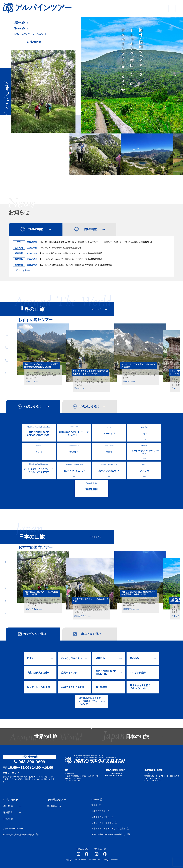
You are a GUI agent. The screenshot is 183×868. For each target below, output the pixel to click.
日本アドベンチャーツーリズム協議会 (110, 829)
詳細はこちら (34, 381)
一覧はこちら (22, 270)
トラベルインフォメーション (30, 34)
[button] (7, 77)
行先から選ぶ (33, 406)
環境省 (96, 805)
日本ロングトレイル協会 (104, 823)
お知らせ (8, 819)
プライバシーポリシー (13, 829)
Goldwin (97, 800)
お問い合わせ (34, 42)
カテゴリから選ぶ (35, 634)
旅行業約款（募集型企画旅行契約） (21, 835)
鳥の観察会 (54, 806)
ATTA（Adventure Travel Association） (111, 834)
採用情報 (8, 812)
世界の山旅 (21, 23)
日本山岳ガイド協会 (102, 817)
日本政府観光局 (100, 811)
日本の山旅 (21, 28)
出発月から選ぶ (89, 406)
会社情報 (8, 806)
